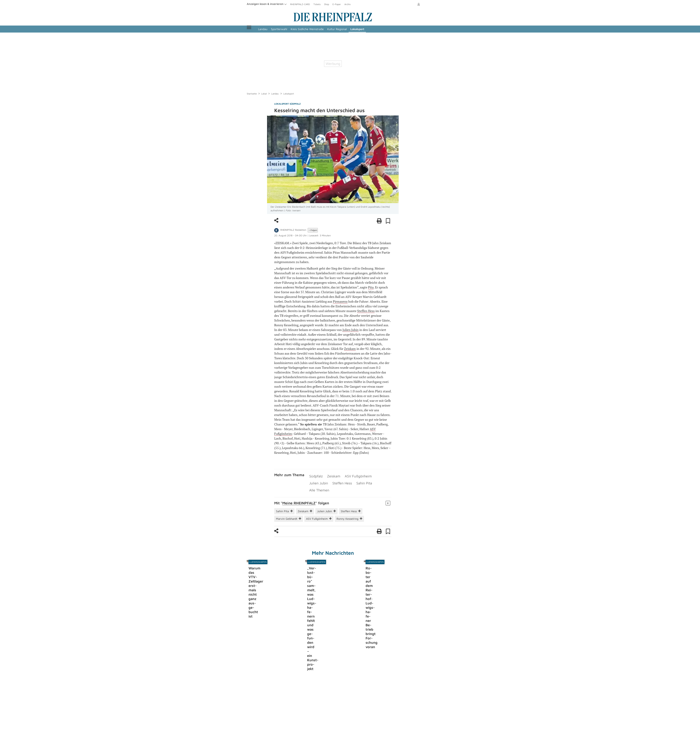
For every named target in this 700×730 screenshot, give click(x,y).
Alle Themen (355, 480)
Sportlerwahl (288, 29)
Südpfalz (315, 475)
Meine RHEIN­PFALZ (299, 492)
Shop (327, 4)
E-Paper (337, 4)
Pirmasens (340, 301)
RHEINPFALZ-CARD (300, 4)
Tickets (317, 4)
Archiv (348, 4)
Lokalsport (366, 29)
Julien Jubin (351, 330)
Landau (272, 29)
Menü (253, 29)
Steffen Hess (366, 311)
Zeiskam (350, 349)
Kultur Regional (346, 29)
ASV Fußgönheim (350, 475)
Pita (371, 287)
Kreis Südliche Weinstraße (316, 29)
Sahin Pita (336, 480)
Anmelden (414, 4)
